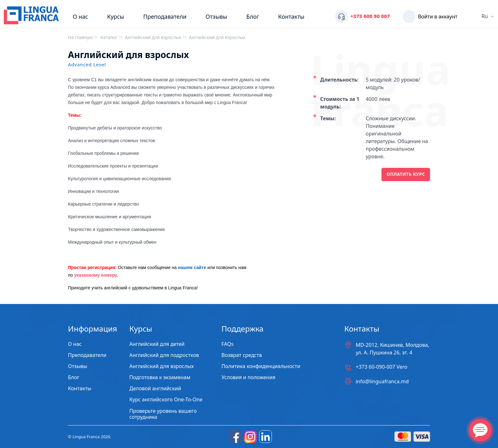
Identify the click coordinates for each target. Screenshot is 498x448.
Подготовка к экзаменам (160, 377)
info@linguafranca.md (382, 381)
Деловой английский (155, 389)
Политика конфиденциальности (261, 366)
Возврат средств (242, 355)
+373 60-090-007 (382, 367)
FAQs (227, 344)
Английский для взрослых (162, 366)
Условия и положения (248, 377)
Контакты (291, 16)
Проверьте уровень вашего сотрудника (163, 414)
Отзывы (216, 16)
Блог (253, 16)
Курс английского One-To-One (166, 400)
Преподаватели (165, 16)
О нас (80, 16)
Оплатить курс (405, 174)
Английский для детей (157, 344)
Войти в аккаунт (438, 16)
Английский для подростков (164, 355)
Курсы (116, 16)
